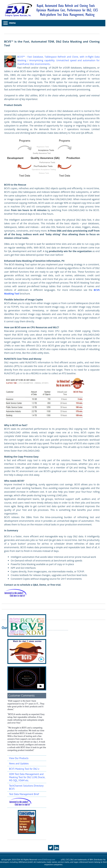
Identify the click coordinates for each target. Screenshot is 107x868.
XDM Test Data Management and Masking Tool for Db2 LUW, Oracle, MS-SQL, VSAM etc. (27, 777)
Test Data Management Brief (24, 794)
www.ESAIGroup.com (46, 859)
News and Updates (19, 763)
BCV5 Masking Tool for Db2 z (24, 769)
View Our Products (19, 758)
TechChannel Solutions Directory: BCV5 (26, 787)
